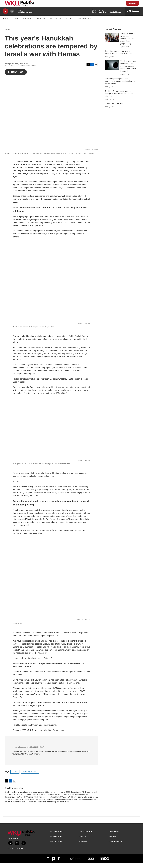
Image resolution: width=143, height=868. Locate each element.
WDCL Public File (56, 847)
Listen (16, 23)
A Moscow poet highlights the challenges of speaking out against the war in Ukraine (120, 86)
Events (70, 23)
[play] (5, 16)
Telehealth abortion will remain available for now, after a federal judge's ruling (128, 44)
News (5, 23)
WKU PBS (112, 842)
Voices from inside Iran (114, 109)
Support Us (56, 23)
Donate (135, 6)
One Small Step (85, 23)
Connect (28, 23)
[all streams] (132, 16)
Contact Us (83, 847)
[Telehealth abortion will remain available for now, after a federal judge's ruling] (112, 42)
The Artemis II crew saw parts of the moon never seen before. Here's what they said (128, 71)
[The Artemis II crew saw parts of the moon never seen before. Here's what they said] (112, 70)
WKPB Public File (56, 842)
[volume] (12, 16)
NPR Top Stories (30, 777)
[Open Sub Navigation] (9, 23)
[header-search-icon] (124, 6)
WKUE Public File (86, 837)
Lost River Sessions (116, 847)
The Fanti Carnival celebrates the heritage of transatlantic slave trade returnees (119, 99)
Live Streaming (114, 837)
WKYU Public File (56, 837)
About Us (41, 23)
